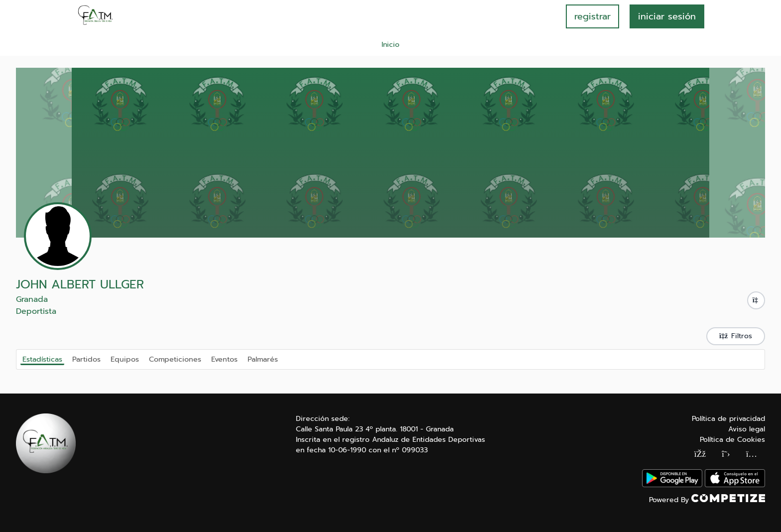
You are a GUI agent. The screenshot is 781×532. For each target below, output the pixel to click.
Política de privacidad (728, 419)
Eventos (224, 359)
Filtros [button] (736, 336)
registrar (592, 16)
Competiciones (175, 359)
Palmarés (263, 359)
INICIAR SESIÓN (667, 16)
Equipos (125, 359)
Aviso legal (747, 429)
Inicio (390, 45)
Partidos (86, 359)
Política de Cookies (732, 440)
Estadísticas (42, 359)
